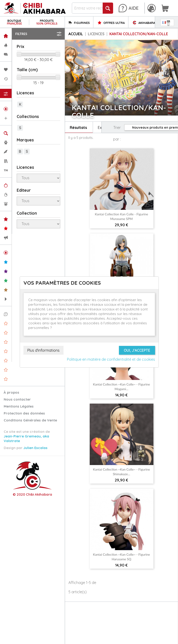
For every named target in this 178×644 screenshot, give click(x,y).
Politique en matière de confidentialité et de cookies (111, 359)
